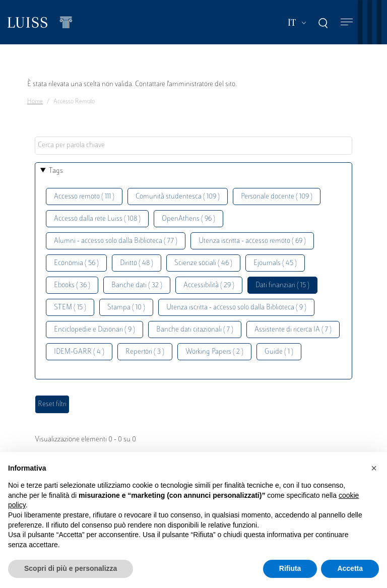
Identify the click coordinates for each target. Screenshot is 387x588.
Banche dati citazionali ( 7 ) (195, 330)
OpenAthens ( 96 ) (188, 219)
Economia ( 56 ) (76, 263)
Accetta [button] (350, 568)
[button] (374, 468)
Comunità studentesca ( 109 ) (178, 197)
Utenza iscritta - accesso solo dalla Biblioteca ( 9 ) (236, 308)
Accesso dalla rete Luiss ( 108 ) (97, 219)
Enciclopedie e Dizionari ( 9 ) (94, 330)
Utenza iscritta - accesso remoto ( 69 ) (252, 241)
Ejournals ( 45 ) (275, 263)
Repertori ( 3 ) (145, 352)
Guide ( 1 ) (279, 352)
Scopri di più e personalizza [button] (71, 568)
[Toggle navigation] (347, 22)
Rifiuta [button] (290, 568)
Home (35, 102)
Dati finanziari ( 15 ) (282, 285)
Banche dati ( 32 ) (137, 285)
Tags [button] (56, 171)
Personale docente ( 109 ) (277, 197)
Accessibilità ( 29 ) (209, 285)
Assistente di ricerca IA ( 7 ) (293, 330)
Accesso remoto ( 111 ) (84, 197)
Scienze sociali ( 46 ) (203, 263)
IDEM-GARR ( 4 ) (79, 352)
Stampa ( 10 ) (126, 308)
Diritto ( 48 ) (137, 263)
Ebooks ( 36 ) (72, 285)
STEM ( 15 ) (70, 308)
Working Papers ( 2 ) (214, 352)
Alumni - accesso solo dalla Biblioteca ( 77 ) (116, 241)
